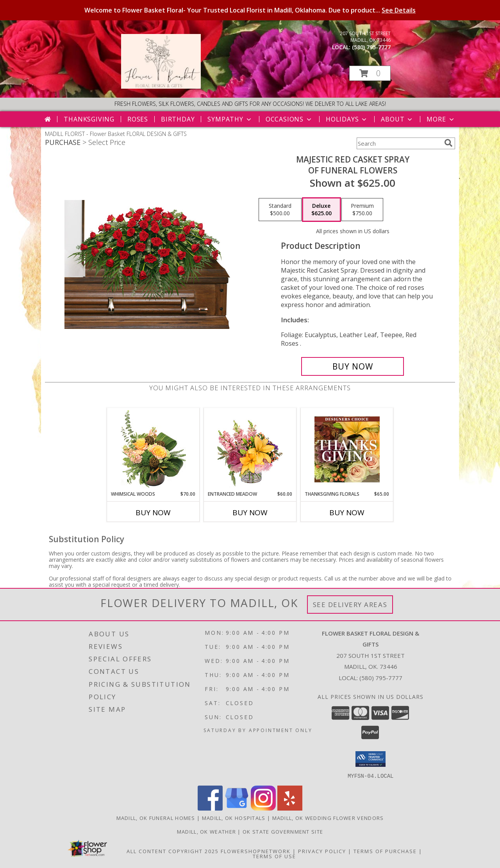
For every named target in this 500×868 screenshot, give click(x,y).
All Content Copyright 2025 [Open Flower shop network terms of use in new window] (173, 851)
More (441, 119)
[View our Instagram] (263, 808)
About (397, 119)
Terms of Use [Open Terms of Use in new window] (274, 856)
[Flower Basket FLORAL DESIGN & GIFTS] (161, 87)
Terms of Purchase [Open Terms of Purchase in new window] (385, 851)
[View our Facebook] (210, 808)
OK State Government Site (283, 831)
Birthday (178, 119)
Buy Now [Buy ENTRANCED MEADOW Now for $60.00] (250, 513)
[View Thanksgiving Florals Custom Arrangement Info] (347, 449)
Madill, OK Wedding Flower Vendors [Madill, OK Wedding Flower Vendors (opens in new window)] (328, 818)
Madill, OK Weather (206, 831)
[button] (370, 73)
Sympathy (230, 119)
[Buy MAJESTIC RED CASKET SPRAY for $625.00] (353, 366)
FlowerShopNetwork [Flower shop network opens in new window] (256, 851)
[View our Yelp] (290, 808)
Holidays (347, 119)
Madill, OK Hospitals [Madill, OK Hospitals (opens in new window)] (234, 818)
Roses (138, 119)
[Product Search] (399, 143)
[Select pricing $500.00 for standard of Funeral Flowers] (280, 210)
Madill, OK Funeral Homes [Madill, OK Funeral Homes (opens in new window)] (156, 818)
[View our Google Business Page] (237, 808)
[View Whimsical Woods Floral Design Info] (153, 449)
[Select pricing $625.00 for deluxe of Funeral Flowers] (321, 210)
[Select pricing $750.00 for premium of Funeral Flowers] (362, 210)
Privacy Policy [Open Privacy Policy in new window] (322, 851)
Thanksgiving (89, 119)
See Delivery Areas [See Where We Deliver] (350, 605)
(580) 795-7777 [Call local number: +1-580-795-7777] (371, 47)
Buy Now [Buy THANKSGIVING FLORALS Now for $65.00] (347, 513)
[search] (448, 143)
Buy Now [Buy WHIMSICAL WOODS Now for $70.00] (153, 513)
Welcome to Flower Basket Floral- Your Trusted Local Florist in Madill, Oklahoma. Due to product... (250, 10)
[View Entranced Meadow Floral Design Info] (250, 449)
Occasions (289, 119)
